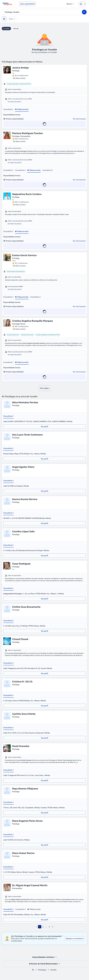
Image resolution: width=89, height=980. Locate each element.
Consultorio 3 (48, 170)
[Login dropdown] (82, 4)
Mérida (16, 29)
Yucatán (6, 29)
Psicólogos (42, 970)
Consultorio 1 (8, 109)
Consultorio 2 (20, 170)
